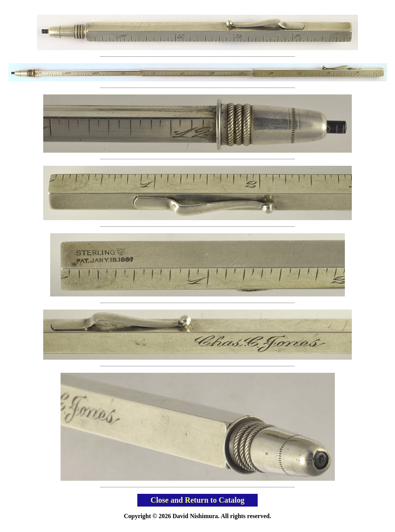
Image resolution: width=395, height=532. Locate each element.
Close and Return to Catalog (197, 500)
